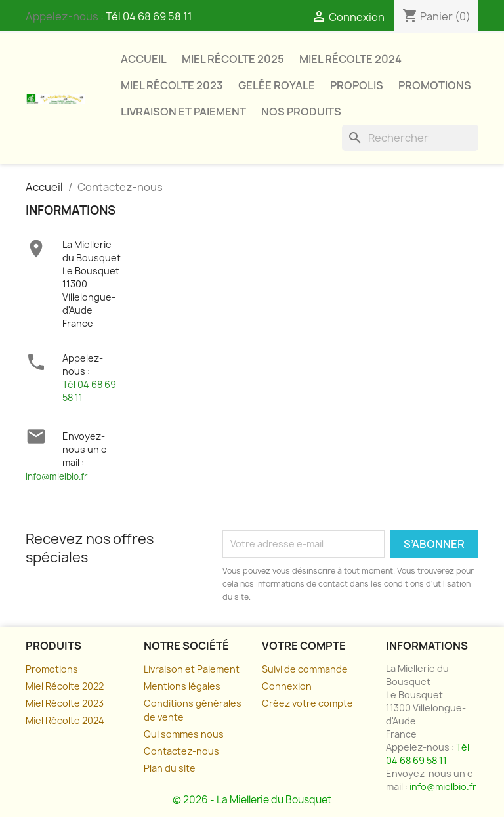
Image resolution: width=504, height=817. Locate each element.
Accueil (144, 59)
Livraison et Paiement (192, 669)
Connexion (287, 686)
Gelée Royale (277, 85)
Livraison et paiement (183, 112)
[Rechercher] (410, 138)
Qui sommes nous (184, 734)
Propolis (357, 85)
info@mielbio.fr (57, 476)
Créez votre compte (307, 703)
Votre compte (304, 646)
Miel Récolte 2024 (350, 59)
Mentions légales (182, 686)
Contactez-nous (181, 751)
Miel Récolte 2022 (65, 686)
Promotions (435, 85)
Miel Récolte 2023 (172, 85)
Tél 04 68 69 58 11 (149, 16)
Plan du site (170, 768)
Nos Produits (301, 112)
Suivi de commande (305, 669)
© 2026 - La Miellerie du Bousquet (252, 800)
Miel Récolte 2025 (233, 59)
